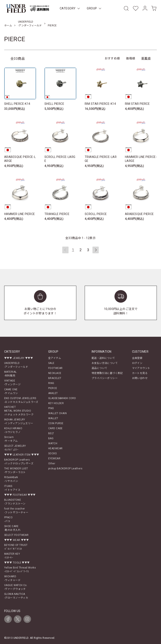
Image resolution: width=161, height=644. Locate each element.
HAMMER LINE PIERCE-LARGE (141, 159)
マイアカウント (141, 368)
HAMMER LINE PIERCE (20, 214)
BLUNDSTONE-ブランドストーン (15, 502)
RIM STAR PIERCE (137, 104)
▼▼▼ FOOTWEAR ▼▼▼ (20, 495)
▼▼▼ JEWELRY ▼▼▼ (19, 358)
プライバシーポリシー (105, 378)
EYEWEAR (54, 458)
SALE (51, 363)
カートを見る (140, 373)
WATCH (53, 443)
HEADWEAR (55, 448)
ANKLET (53, 393)
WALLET (53, 418)
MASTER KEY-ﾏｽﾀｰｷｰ (12, 556)
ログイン (137, 363)
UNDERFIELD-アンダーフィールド (16, 365)
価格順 (130, 58)
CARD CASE (55, 428)
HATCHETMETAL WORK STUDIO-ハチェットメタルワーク (19, 411)
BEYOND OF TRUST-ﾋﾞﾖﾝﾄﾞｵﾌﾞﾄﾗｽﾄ (16, 547)
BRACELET (55, 378)
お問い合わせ (140, 378)
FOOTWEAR (55, 368)
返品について (99, 368)
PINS (51, 408)
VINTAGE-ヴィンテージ (12, 383)
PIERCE (52, 26)
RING (51, 383)
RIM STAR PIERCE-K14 (100, 104)
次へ (96, 250)
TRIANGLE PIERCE (57, 214)
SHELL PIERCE (54, 104)
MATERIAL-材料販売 (10, 374)
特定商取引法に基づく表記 (107, 373)
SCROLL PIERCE (96, 214)
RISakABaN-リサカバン (11, 479)
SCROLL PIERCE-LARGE (60, 159)
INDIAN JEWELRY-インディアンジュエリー (19, 421)
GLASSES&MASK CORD (62, 398)
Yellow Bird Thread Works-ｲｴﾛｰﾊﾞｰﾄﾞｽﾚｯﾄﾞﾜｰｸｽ (20, 570)
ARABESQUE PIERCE (139, 214)
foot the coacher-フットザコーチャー (16, 511)
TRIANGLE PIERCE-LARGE (101, 159)
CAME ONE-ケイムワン (11, 391)
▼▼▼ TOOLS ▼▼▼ (17, 563)
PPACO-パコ (8, 519)
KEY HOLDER (56, 403)
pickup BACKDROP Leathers (65, 469)
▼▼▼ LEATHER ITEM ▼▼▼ (22, 455)
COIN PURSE (56, 423)
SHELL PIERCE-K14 (17, 104)
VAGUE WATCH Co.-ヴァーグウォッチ (16, 587)
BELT (51, 433)
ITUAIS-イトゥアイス (12, 488)
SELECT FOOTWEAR (16, 535)
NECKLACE (55, 373)
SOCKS (52, 453)
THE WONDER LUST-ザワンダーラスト (16, 470)
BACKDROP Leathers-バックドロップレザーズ (19, 462)
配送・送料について (103, 358)
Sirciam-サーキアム (11, 439)
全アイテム (55, 358)
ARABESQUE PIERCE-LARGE (20, 159)
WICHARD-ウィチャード (12, 578)
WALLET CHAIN (57, 413)
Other (52, 463)
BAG (51, 438)
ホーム (8, 26)
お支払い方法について (105, 363)
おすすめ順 (112, 58)
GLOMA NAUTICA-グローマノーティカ (16, 596)
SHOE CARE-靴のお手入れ (12, 528)
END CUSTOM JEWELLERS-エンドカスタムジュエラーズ (21, 400)
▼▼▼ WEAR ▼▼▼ (16, 540)
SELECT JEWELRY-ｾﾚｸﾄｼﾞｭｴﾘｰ (15, 448)
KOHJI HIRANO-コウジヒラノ (13, 430)
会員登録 (137, 358)
